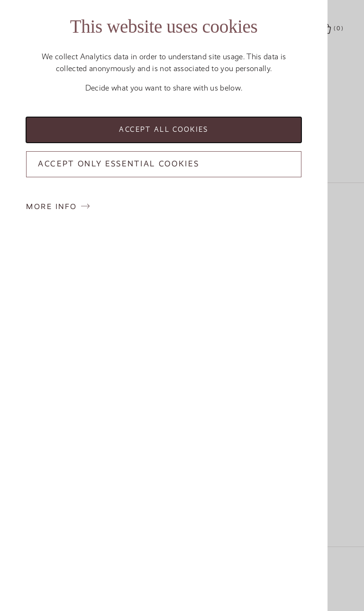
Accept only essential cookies (118, 164)
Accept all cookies (164, 129)
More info (52, 206)
